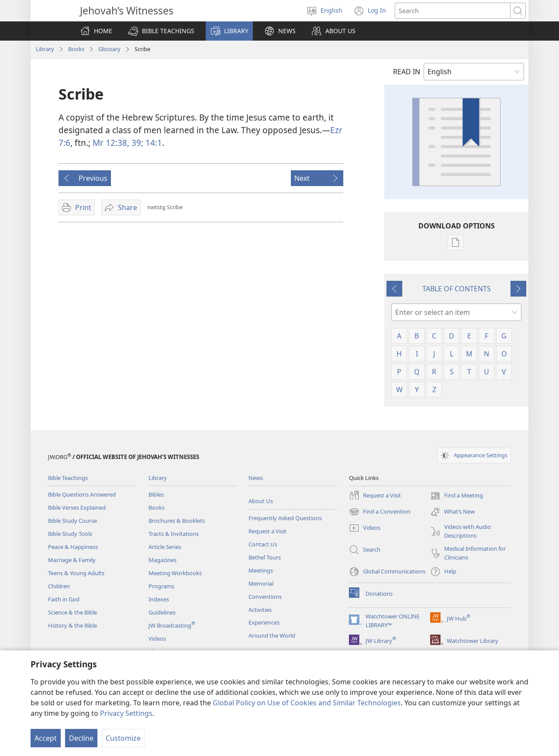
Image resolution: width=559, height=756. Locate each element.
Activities (260, 610)
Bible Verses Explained (77, 507)
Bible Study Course (72, 521)
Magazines (162, 560)
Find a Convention (380, 512)
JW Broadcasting (172, 625)
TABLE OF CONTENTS (457, 289)
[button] (161, 31)
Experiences (264, 622)
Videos (157, 639)
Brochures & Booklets (177, 521)
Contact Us (263, 544)
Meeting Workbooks (175, 573)
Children (59, 586)
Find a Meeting (457, 496)
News (256, 478)
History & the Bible (72, 625)
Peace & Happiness (73, 547)
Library (45, 49)
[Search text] (453, 11)
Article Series (165, 547)
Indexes (159, 599)
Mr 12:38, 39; (118, 143)
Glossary (109, 49)
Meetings (261, 570)
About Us (261, 501)
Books (76, 49)
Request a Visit (267, 531)
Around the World (272, 635)
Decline (81, 738)
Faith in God (64, 599)
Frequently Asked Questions (285, 518)
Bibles (156, 494)
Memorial (261, 583)
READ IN (407, 72)
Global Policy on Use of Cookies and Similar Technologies (307, 703)
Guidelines (162, 612)
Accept (46, 738)
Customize (123, 738)
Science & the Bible (72, 612)
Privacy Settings (126, 713)
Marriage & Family (72, 560)
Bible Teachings (68, 478)
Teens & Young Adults (76, 573)
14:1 (153, 143)
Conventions (265, 597)
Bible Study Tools (70, 534)
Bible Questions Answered (82, 494)
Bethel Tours (265, 557)
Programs (161, 586)
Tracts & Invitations (174, 534)
